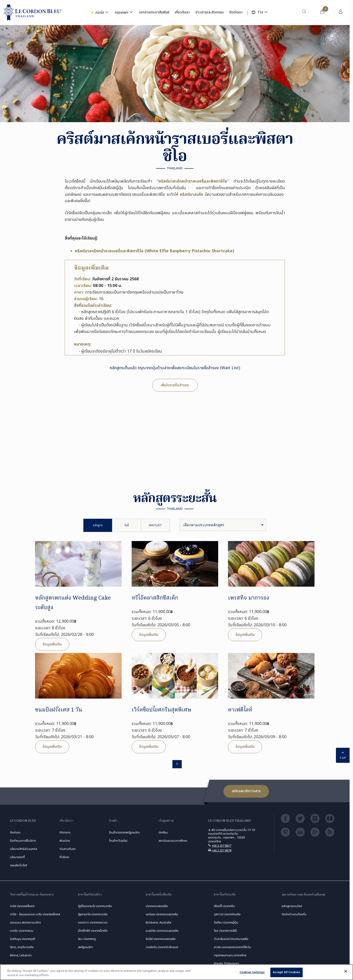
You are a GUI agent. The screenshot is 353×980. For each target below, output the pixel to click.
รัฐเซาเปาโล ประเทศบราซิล (93, 914)
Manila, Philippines (227, 964)
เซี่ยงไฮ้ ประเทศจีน (224, 906)
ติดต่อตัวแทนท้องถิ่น (294, 914)
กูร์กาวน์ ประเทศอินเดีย (227, 914)
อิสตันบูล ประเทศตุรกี (23, 939)
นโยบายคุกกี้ (17, 857)
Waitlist (155, 525)
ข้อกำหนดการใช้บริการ (23, 841)
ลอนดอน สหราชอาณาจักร (25, 923)
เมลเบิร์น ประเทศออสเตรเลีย (162, 931)
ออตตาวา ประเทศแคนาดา (93, 923)
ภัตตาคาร (65, 833)
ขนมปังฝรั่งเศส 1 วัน (59, 710)
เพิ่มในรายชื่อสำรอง (175, 385)
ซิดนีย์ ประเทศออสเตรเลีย (161, 939)
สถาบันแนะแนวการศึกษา (173, 841)
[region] (176, 972)
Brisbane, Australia (159, 923)
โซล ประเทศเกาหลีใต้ (225, 931)
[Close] (346, 971)
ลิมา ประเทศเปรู (87, 939)
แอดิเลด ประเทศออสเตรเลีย (162, 914)
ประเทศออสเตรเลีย (157, 906)
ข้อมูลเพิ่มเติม (52, 644)
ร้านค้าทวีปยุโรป (118, 841)
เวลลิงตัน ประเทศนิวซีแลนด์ (162, 947)
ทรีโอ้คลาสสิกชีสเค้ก (155, 598)
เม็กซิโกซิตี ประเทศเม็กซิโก (93, 931)
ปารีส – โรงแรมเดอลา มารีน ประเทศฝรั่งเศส (35, 914)
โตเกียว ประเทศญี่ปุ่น (226, 923)
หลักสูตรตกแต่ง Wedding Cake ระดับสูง (73, 603)
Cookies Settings (252, 972)
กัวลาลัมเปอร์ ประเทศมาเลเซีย (231, 939)
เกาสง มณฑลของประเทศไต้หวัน (232, 947)
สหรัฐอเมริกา (85, 947)
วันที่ (127, 525)
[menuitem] (304, 13)
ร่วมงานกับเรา (68, 849)
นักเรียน (163, 833)
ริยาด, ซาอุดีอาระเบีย (22, 947)
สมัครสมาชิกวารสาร (246, 791)
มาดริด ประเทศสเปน (22, 931)
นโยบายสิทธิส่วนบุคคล (24, 849)
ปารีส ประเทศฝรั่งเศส (22, 906)
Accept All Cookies (286, 972)
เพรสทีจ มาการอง (249, 598)
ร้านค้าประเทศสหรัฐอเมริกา (124, 833)
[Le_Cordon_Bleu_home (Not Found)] (33, 13)
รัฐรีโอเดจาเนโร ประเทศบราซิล (95, 906)
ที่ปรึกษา (64, 857)
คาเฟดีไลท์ (240, 710)
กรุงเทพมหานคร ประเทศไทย (230, 955)
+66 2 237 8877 (222, 846)
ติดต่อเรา (15, 833)
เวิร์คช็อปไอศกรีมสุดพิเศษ (161, 710)
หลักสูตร (98, 525)
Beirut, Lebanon (21, 955)
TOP (343, 755)
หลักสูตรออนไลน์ (292, 906)
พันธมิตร (65, 841)
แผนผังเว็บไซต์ (19, 865)
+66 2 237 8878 (222, 851)
